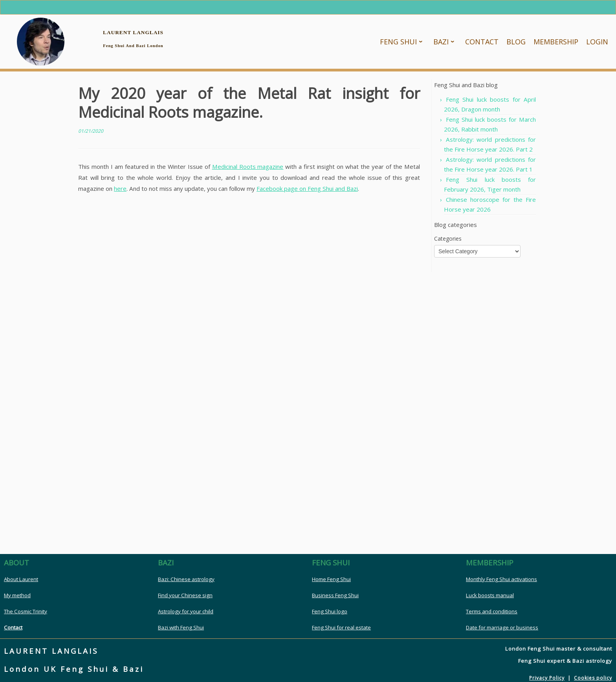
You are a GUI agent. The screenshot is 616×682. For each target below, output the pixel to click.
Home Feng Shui (331, 580)
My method (17, 596)
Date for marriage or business (502, 629)
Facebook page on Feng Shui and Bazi (307, 190)
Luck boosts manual (490, 596)
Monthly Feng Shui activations (501, 580)
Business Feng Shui (335, 596)
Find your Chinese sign (185, 596)
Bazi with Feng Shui (181, 629)
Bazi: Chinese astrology (186, 580)
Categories (448, 240)
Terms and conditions (492, 613)
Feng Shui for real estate (341, 629)
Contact (13, 629)
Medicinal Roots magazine (248, 168)
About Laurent (21, 580)
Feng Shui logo (330, 613)
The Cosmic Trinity (26, 613)
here (120, 190)
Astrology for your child (186, 613)
